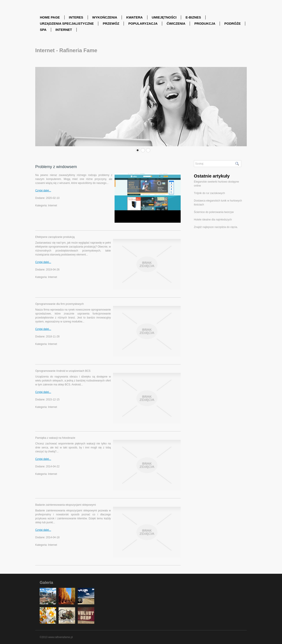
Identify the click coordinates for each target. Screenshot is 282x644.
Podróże (232, 23)
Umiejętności (164, 17)
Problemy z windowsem (56, 167)
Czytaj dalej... (43, 191)
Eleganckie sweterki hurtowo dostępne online (216, 184)
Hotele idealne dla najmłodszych (213, 220)
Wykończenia (105, 17)
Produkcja (205, 23)
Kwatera (135, 17)
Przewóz (111, 23)
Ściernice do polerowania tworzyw (214, 212)
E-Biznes (193, 17)
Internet (64, 30)
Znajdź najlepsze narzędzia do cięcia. (216, 227)
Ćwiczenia (176, 23)
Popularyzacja (143, 23)
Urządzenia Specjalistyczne (67, 23)
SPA (43, 30)
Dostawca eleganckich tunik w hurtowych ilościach (218, 203)
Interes (76, 17)
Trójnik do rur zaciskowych (209, 193)
